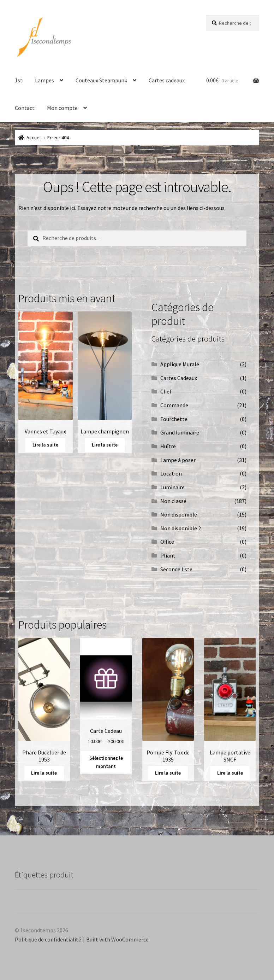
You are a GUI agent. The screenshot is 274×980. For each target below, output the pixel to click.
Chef (166, 391)
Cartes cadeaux (167, 80)
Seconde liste (176, 569)
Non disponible (179, 514)
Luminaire (172, 487)
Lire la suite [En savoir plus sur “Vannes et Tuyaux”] (45, 445)
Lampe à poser (178, 460)
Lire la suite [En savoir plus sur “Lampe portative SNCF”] (230, 773)
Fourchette (174, 419)
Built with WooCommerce (117, 939)
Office (167, 542)
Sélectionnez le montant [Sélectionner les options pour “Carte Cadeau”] (106, 762)
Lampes (44, 80)
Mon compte (62, 108)
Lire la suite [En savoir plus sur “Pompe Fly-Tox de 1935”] (168, 773)
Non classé (173, 501)
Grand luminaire (180, 432)
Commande (174, 405)
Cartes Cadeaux (179, 378)
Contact (25, 108)
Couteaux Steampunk (101, 80)
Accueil (34, 138)
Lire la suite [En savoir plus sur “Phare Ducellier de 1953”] (44, 773)
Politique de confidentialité (48, 939)
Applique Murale (180, 364)
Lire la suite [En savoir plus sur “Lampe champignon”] (105, 445)
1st (19, 80)
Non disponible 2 (181, 528)
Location (171, 473)
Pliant (168, 555)
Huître (168, 446)
